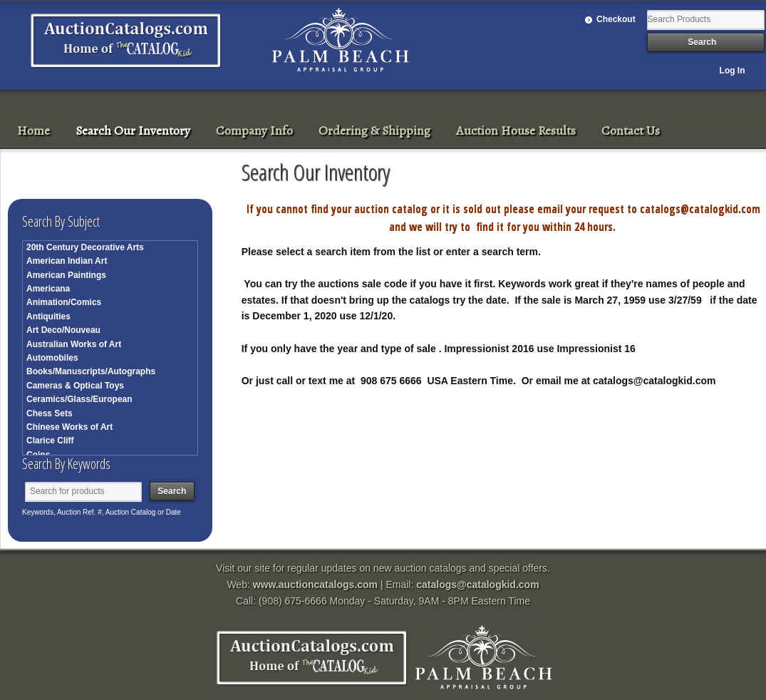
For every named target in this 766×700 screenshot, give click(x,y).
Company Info (254, 130)
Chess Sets (50, 413)
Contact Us (631, 130)
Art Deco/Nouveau (63, 330)
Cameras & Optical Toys (75, 386)
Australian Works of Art (74, 344)
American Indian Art (67, 261)
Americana (48, 289)
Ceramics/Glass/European (79, 399)
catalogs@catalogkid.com (477, 585)
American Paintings (66, 275)
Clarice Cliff (50, 441)
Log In (733, 71)
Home (33, 130)
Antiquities (48, 316)
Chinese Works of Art (69, 427)
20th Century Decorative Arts (85, 247)
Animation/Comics (64, 302)
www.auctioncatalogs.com (315, 585)
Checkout (616, 19)
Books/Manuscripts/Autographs (91, 371)
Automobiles (52, 358)
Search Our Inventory (133, 130)
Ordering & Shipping (374, 130)
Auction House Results (516, 130)
